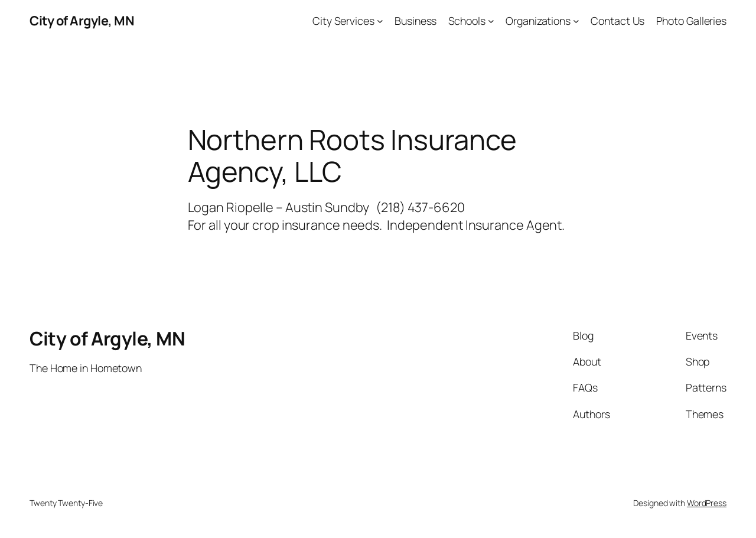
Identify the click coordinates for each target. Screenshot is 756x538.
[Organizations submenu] (576, 21)
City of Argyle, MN (82, 21)
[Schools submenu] (491, 21)
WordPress (707, 503)
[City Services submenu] (380, 21)
